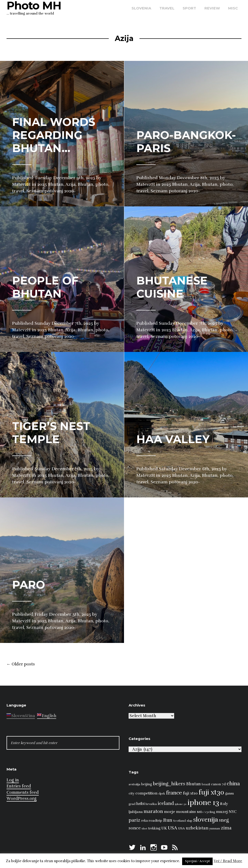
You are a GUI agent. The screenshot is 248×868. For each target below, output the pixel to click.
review (212, 8)
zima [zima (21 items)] (226, 828)
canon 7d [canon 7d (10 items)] (218, 784)
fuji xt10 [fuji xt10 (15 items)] (190, 793)
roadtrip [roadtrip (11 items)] (155, 820)
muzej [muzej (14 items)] (222, 812)
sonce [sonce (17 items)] (135, 828)
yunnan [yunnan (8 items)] (215, 828)
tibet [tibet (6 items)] (144, 829)
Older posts (21, 664)
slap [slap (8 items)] (190, 821)
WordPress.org (22, 799)
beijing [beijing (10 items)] (147, 784)
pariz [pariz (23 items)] (134, 820)
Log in (13, 780)
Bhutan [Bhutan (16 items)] (194, 784)
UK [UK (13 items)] (164, 828)
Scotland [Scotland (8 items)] (179, 821)
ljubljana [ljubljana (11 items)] (136, 812)
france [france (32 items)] (174, 793)
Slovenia (141, 8)
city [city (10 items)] (132, 793)
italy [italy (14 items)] (224, 804)
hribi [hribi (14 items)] (140, 804)
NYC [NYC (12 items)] (233, 812)
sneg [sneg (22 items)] (224, 820)
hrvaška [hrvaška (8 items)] (151, 804)
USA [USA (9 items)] (181, 828)
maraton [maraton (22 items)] (153, 811)
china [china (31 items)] (233, 783)
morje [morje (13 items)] (170, 812)
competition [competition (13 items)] (146, 793)
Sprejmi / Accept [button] (197, 861)
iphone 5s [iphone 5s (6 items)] (181, 804)
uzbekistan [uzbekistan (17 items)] (197, 828)
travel (167, 8)
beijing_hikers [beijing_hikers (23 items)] (169, 784)
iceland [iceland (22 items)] (166, 803)
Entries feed (19, 786)
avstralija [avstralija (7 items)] (134, 784)
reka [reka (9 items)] (144, 821)
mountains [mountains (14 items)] (186, 812)
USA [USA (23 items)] (172, 828)
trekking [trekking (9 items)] (154, 828)
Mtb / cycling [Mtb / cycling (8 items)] (206, 812)
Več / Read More (228, 861)
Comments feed (23, 792)
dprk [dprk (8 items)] (162, 794)
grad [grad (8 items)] (132, 804)
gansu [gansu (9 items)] (229, 794)
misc (233, 8)
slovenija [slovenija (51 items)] (206, 820)
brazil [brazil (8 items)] (206, 784)
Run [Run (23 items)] (168, 820)
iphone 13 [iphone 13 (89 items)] (203, 803)
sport (189, 8)
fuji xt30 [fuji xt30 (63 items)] (211, 792)
